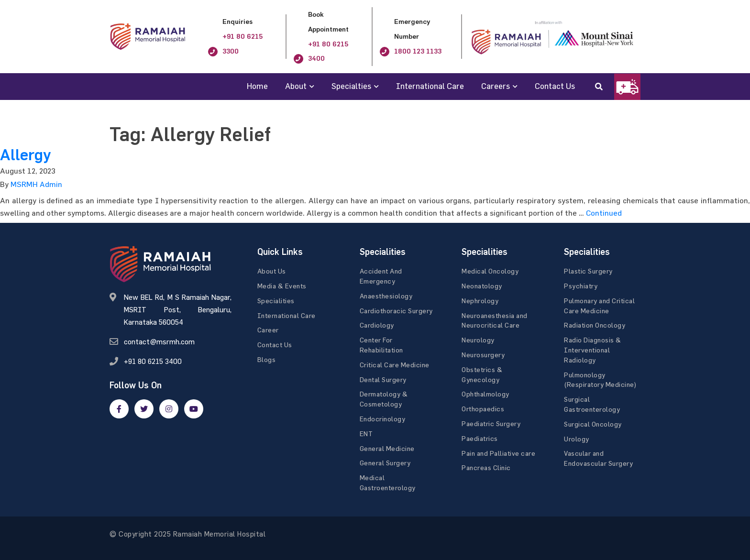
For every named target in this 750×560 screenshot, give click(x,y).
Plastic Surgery (588, 271)
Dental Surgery (383, 379)
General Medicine (387, 448)
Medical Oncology (490, 271)
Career (268, 330)
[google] (169, 409)
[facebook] (119, 409)
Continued (604, 213)
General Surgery (385, 463)
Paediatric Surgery (491, 423)
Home (257, 86)
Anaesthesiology (386, 296)
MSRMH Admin (36, 184)
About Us (272, 271)
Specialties (351, 86)
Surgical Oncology (593, 424)
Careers (496, 86)
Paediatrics (480, 438)
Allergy (25, 155)
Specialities (276, 301)
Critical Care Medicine (395, 365)
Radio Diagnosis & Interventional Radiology (593, 350)
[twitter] (144, 409)
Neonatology (482, 286)
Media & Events (282, 286)
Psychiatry (581, 286)
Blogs (267, 359)
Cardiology (377, 325)
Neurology (478, 340)
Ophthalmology (485, 394)
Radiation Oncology (595, 325)
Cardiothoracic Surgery (396, 311)
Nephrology (480, 301)
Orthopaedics (483, 409)
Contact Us (555, 86)
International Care (430, 86)
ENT (366, 434)
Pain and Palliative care (498, 453)
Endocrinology (383, 419)
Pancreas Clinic (486, 467)
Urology (577, 439)
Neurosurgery (483, 355)
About (296, 86)
